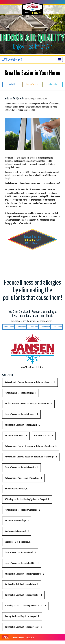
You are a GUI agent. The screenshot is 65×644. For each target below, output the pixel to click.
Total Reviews (32, 243)
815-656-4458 (12, 60)
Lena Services (58, 327)
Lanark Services (46, 327)
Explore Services (32, 84)
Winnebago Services (21, 327)
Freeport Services (9, 327)
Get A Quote (53, 84)
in (30, 382)
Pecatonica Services (34, 327)
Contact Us (12, 84)
